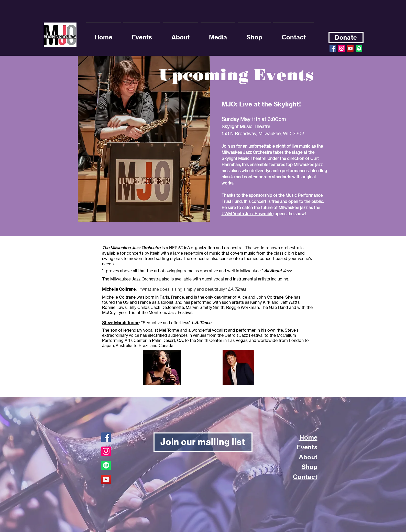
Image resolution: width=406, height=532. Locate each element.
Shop (310, 466)
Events (307, 447)
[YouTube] (106, 479)
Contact (305, 476)
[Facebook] (106, 437)
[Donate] (346, 37)
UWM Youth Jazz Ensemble (248, 214)
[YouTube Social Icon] (350, 48)
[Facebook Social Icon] (333, 48)
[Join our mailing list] (203, 442)
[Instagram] (342, 48)
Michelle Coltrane (119, 289)
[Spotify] (359, 48)
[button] (180, 35)
